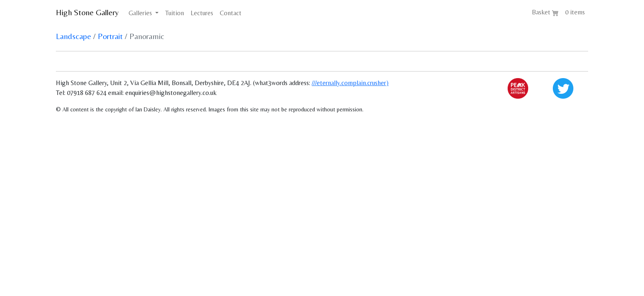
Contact (231, 13)
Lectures (202, 13)
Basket (545, 12)
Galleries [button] (141, 13)
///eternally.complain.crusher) (350, 83)
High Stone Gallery (87, 12)
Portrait (110, 36)
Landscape (74, 36)
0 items (575, 12)
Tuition (175, 13)
